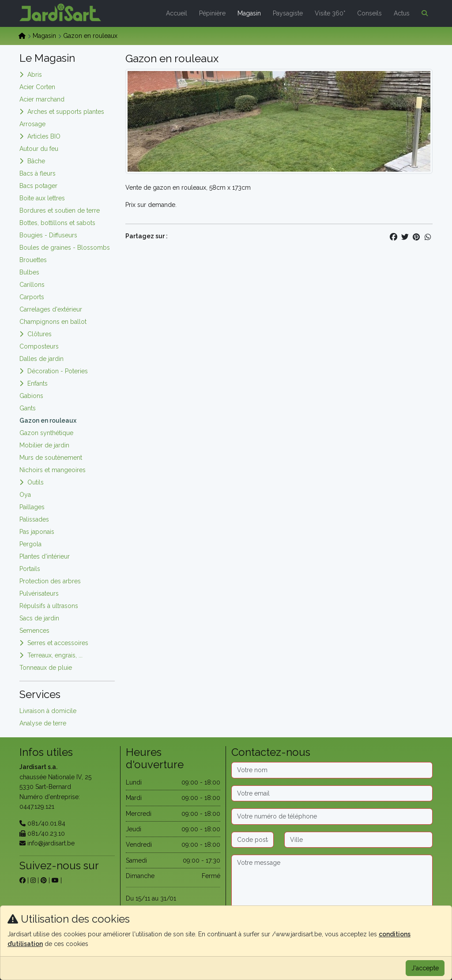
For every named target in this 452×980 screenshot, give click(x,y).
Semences (34, 631)
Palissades (34, 519)
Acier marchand (42, 99)
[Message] (332, 882)
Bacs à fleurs (38, 173)
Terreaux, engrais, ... (55, 655)
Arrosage (32, 124)
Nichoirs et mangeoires (53, 470)
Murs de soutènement (51, 458)
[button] (423, 13)
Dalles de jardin (41, 359)
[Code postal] (252, 840)
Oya (25, 495)
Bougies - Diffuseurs (48, 235)
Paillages (32, 507)
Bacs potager (38, 186)
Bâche (36, 161)
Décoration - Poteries (58, 371)
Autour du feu (39, 149)
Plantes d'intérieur (45, 556)
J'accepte (425, 968)
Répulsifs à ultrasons (49, 606)
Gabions (31, 396)
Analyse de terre (43, 723)
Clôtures (40, 334)
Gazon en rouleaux (48, 421)
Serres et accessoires (58, 643)
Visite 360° (330, 13)
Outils (36, 482)
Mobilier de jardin (44, 445)
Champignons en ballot (53, 322)
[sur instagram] (33, 880)
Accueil (177, 13)
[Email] (332, 793)
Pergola (30, 544)
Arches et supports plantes (66, 112)
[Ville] (358, 840)
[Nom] (332, 770)
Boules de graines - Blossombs (65, 248)
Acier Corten (37, 87)
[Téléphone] (332, 816)
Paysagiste (288, 13)
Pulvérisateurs (39, 593)
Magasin (249, 13)
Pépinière (212, 13)
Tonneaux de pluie (46, 668)
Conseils (369, 13)
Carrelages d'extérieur (51, 309)
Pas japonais (37, 532)
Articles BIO (44, 136)
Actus (402, 13)
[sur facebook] (23, 880)
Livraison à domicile (48, 711)
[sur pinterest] (44, 880)
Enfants (38, 383)
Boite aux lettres (42, 198)
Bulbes (29, 272)
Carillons (32, 285)
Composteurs (39, 346)
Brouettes (33, 260)
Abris (35, 75)
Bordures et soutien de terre (60, 210)
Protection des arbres (50, 581)
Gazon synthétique (46, 433)
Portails (30, 569)
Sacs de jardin (39, 618)
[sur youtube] (55, 880)
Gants (28, 408)
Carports (32, 297)
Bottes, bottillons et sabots (57, 223)
